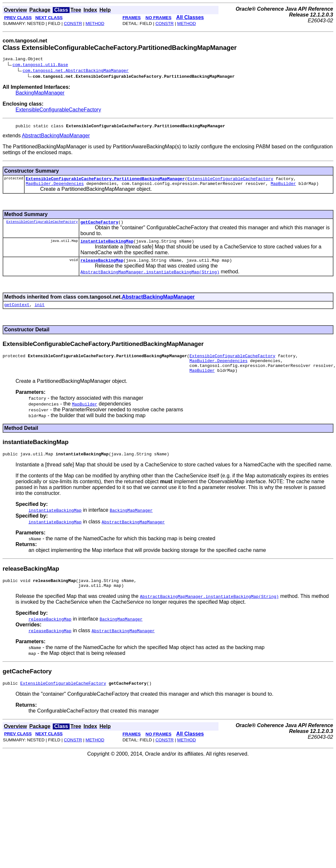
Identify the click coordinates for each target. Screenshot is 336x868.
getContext (17, 312)
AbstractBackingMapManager (56, 137)
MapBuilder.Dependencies (55, 187)
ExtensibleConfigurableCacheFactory (58, 111)
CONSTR (73, 23)
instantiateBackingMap (107, 247)
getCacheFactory (99, 227)
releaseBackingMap (102, 267)
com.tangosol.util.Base (40, 65)
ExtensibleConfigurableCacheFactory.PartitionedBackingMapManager (105, 181)
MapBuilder (283, 187)
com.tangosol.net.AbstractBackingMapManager (76, 71)
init (40, 312)
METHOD (95, 23)
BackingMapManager (40, 94)
